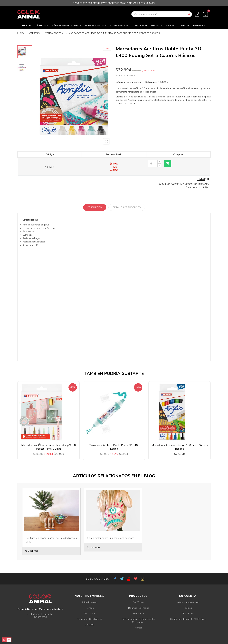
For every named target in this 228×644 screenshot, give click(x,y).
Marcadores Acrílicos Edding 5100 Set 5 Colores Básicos (180, 447)
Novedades (139, 614)
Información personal (188, 602)
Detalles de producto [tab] (127, 207)
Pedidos (188, 608)
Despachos (90, 614)
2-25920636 (40, 617)
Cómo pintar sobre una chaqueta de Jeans (111, 538)
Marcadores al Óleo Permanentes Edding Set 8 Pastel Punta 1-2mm (49, 447)
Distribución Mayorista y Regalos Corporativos (139, 621)
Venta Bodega (134, 82)
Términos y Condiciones (90, 619)
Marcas (139, 628)
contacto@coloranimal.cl (40, 614)
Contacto (90, 625)
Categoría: (121, 82)
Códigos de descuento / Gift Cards (188, 619)
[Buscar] (162, 14)
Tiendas (90, 608)
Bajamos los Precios (139, 608)
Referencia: (151, 82)
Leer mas (32, 551)
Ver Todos (139, 602)
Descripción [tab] (95, 207)
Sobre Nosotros (90, 602)
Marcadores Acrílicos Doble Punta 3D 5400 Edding (114, 447)
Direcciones (188, 614)
